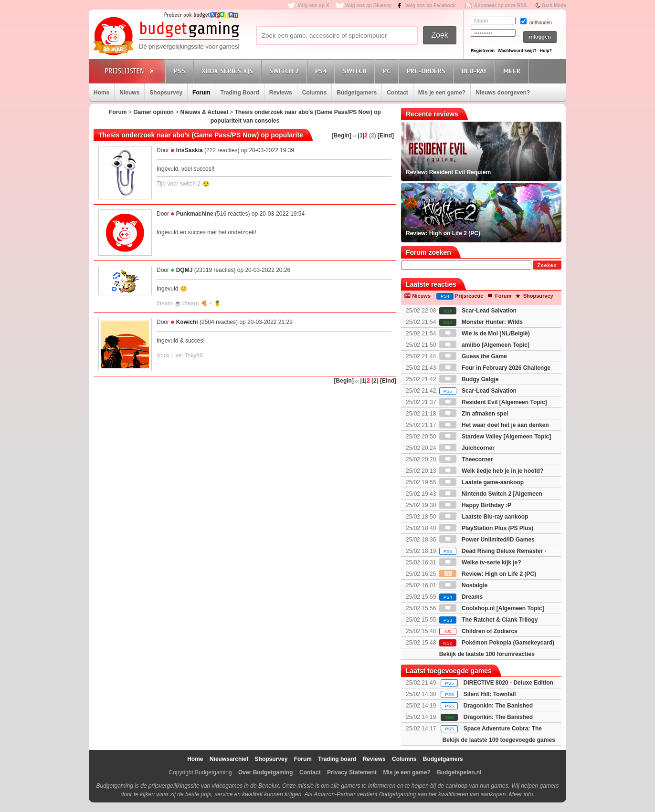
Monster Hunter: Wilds (481, 322)
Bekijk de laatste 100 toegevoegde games (499, 740)
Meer (513, 71)
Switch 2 (285, 71)
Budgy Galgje (469, 379)
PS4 (322, 71)
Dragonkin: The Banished (498, 706)
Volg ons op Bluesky (369, 5)
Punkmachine (195, 214)
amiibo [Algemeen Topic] (484, 345)
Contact (397, 93)
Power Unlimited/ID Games (487, 540)
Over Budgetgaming (266, 772)
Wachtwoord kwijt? (517, 51)
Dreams (461, 597)
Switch (356, 71)
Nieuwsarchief (229, 759)
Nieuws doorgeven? (503, 93)
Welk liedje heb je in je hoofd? (491, 471)
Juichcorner (467, 448)
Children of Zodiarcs (478, 631)
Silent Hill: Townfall (490, 694)
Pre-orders (428, 71)
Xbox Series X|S (229, 71)
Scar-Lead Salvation (478, 311)
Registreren (483, 51)
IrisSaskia (190, 150)
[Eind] (386, 135)
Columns (314, 93)
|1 (360, 135)
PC (388, 71)
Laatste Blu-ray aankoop (484, 517)
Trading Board (239, 93)
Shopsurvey (166, 93)
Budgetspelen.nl (459, 772)
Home (101, 93)
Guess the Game (473, 356)
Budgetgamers (357, 93)
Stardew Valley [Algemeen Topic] (495, 437)
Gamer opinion (153, 112)
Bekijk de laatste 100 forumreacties (487, 654)
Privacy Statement (352, 772)
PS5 (181, 71)
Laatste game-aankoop (481, 482)
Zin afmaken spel (474, 414)
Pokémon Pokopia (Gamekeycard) (497, 643)
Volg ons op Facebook (431, 5)
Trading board (337, 759)
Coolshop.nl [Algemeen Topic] (492, 608)
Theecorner (466, 459)
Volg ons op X (313, 5)
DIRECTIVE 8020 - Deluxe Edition (508, 683)
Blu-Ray (476, 71)
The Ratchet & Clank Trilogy (489, 620)
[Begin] (342, 135)
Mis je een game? (442, 93)
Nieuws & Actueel (204, 112)
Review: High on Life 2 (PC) (488, 574)
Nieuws (129, 93)
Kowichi (187, 322)
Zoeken (547, 265)
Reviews (281, 93)
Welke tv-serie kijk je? (480, 562)
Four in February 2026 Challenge (495, 368)
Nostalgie (463, 585)
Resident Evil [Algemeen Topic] (493, 402)
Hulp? (546, 51)
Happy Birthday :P (475, 505)
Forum (201, 93)
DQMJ (185, 270)
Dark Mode (554, 5)
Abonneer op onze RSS (501, 5)
